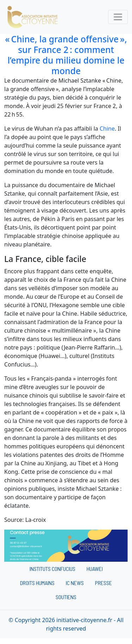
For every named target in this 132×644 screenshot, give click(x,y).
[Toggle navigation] (118, 17)
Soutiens (66, 597)
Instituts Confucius (52, 569)
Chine (107, 129)
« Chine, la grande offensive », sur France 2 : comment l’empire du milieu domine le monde (66, 55)
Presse (103, 583)
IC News (75, 583)
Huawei (95, 569)
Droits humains (37, 583)
